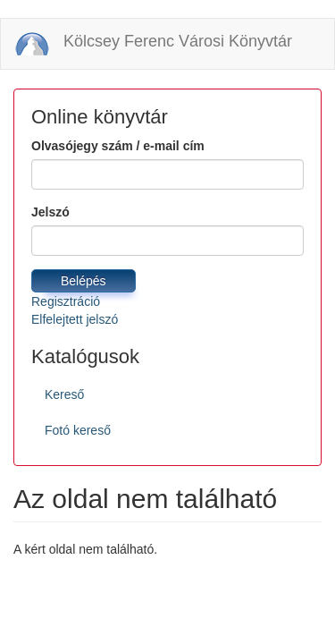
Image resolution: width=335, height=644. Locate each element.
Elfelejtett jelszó (75, 319)
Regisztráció (66, 301)
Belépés (84, 281)
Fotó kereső (78, 430)
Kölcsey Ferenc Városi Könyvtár (178, 41)
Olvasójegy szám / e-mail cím (118, 146)
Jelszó (50, 212)
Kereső (64, 394)
